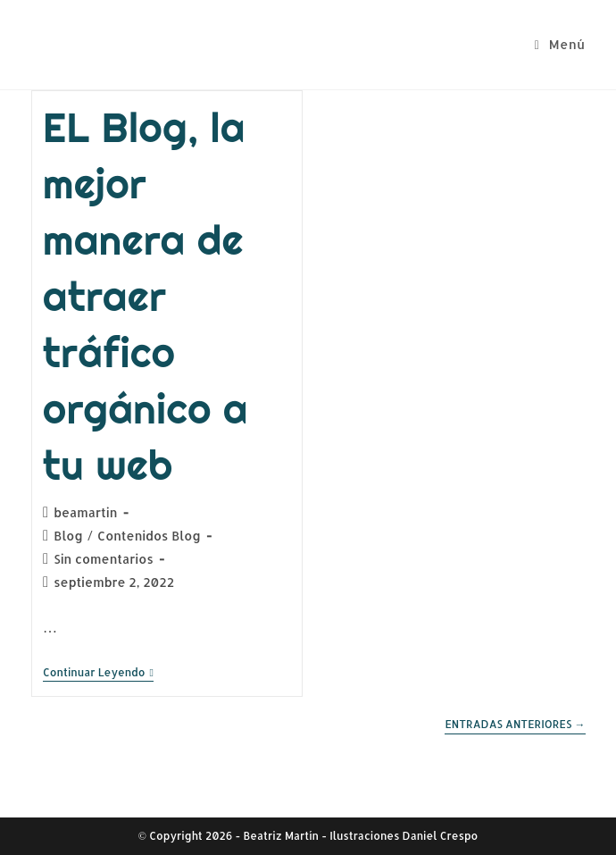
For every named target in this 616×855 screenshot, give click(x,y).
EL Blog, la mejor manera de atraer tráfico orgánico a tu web (146, 297)
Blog (68, 536)
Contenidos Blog (149, 536)
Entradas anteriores (515, 725)
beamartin (85, 512)
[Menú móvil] (560, 44)
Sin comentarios (104, 559)
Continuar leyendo (98, 674)
